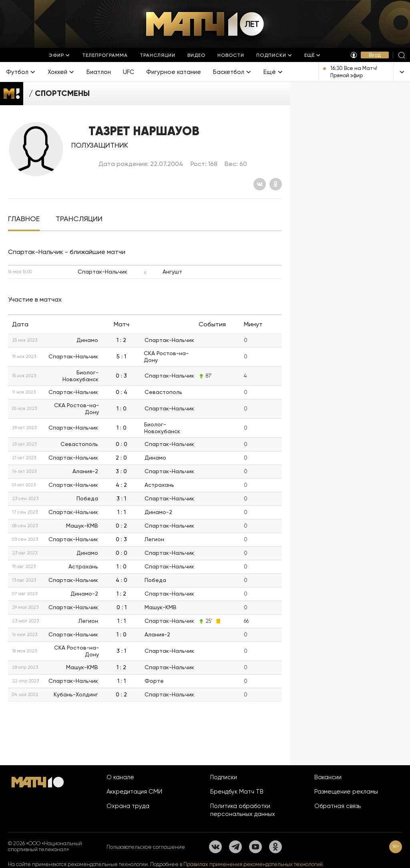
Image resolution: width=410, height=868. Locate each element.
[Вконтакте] (260, 184)
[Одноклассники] (276, 184)
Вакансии (328, 777)
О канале (120, 777)
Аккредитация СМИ (134, 792)
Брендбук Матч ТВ (237, 792)
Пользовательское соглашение (146, 847)
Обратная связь (338, 806)
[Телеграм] (235, 847)
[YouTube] (255, 847)
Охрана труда (128, 806)
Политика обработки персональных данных (243, 810)
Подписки (224, 777)
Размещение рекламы (346, 792)
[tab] (24, 219)
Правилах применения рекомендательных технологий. (254, 864)
